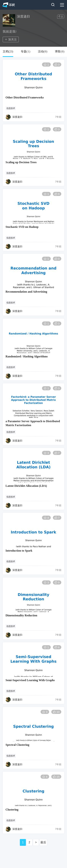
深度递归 (17, 117)
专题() (25, 52)
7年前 (58, 117)
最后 (43, 842)
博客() (60, 52)
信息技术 (11, 108)
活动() (43, 52)
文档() (8, 52)
